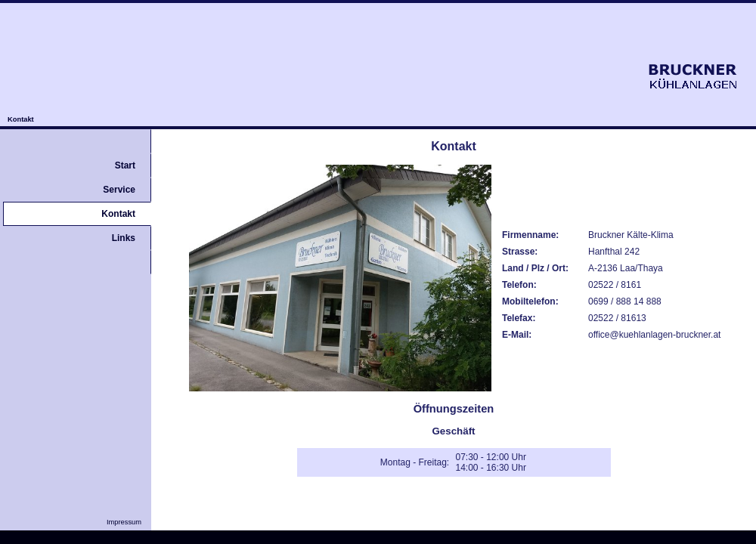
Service (119, 190)
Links (124, 238)
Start (125, 165)
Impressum (129, 522)
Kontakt (21, 119)
